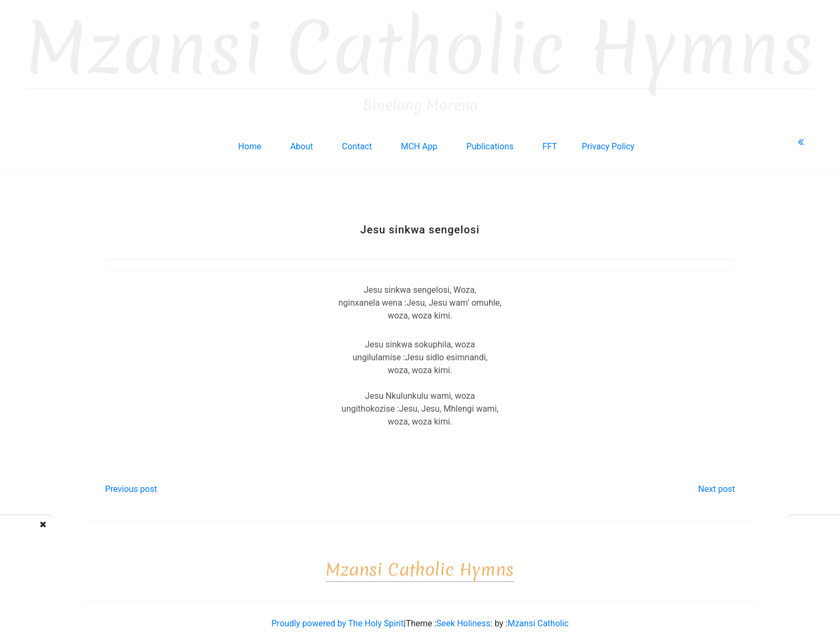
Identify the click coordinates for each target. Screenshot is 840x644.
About (302, 144)
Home (250, 144)
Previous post (131, 486)
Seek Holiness (464, 621)
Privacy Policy (608, 144)
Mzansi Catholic (538, 621)
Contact (357, 144)
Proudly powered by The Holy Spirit (338, 621)
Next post (717, 486)
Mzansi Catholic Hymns (420, 46)
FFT (549, 144)
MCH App (419, 144)
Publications (490, 144)
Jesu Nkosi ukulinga (68, 533)
